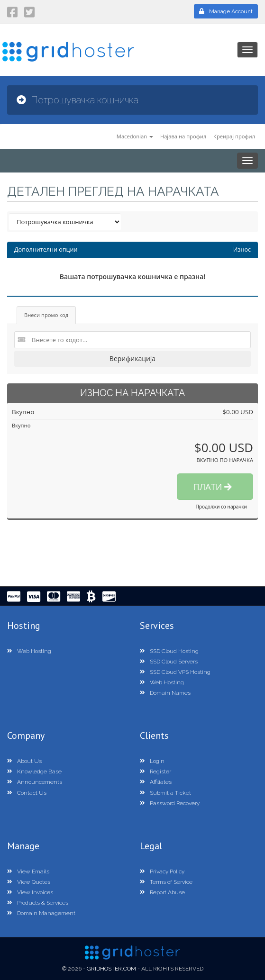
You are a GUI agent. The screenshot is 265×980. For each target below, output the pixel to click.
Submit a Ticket (165, 793)
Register (155, 771)
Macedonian (135, 136)
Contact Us (27, 793)
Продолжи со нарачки (221, 507)
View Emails (28, 871)
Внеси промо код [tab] (46, 315)
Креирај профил (234, 136)
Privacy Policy (162, 871)
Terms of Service (166, 882)
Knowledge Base (34, 771)
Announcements (35, 782)
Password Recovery (170, 803)
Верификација (132, 358)
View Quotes (29, 882)
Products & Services (38, 903)
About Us (24, 761)
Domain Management (41, 913)
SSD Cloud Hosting (169, 651)
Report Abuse (162, 892)
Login (152, 761)
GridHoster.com (111, 969)
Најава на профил (183, 136)
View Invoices (30, 892)
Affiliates (156, 782)
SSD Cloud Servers (169, 662)
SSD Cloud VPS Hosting (175, 672)
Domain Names (165, 693)
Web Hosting (29, 651)
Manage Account (226, 11)
